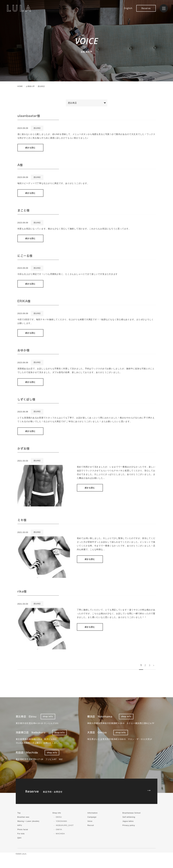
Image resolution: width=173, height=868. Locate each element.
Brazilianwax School (131, 813)
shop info (48, 716)
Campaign (92, 817)
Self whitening (129, 817)
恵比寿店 (37, 128)
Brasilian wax (23, 817)
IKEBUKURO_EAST (65, 825)
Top (19, 813)
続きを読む (30, 148)
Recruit (91, 825)
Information (92, 813)
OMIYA (59, 829)
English (128, 8)
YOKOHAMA (61, 821)
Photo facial (23, 829)
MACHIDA (60, 834)
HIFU (20, 825)
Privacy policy (129, 825)
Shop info (57, 813)
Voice (90, 821)
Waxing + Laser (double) (28, 821)
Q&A (19, 838)
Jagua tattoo (128, 821)
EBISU (59, 817)
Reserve (146, 8)
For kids (21, 834)
